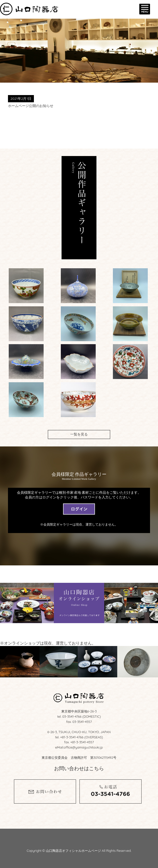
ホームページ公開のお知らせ (31, 106)
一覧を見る (79, 434)
